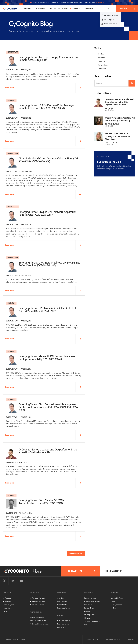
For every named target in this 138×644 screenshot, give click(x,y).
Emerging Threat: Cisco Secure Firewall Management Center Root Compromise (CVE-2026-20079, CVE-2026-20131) (49, 407)
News (114, 608)
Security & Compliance (92, 621)
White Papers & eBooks (92, 601)
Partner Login (62, 627)
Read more (45, 88)
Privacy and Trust (117, 605)
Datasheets (88, 605)
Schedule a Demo (82, 571)
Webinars (87, 611)
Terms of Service (113, 640)
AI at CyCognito (9, 605)
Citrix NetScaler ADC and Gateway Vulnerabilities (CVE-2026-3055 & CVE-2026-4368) (49, 160)
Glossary (87, 618)
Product (101, 54)
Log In (107, 9)
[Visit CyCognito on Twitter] (4, 581)
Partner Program (64, 621)
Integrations (7, 608)
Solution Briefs (89, 608)
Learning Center (90, 615)
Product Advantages (37, 617)
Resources (76, 9)
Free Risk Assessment (119, 571)
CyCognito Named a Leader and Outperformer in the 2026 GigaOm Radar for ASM (48, 451)
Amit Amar (12, 462)
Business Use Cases (38, 601)
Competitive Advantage (40, 624)
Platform (27, 9)
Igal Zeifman (13, 70)
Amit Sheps (13, 513)
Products (8, 598)
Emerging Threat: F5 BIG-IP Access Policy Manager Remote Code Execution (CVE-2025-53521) (46, 107)
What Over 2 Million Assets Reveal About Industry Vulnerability (120, 119)
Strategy (101, 61)
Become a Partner (63, 624)
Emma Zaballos (111, 143)
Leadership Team (117, 598)
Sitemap (131, 640)
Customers (63, 9)
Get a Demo (127, 9)
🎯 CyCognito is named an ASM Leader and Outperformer (68, 3)
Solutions (40, 9)
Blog (86, 625)
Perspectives (13, 52)
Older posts (74, 553)
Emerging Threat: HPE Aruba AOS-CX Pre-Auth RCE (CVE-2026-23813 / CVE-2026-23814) (48, 310)
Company (89, 9)
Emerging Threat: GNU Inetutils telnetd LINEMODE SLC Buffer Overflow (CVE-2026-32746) (49, 264)
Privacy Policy (92, 640)
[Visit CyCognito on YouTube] (21, 581)
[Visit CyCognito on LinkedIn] (13, 581)
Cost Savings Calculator (38, 621)
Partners (61, 615)
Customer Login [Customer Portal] (63, 601)
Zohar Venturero (112, 124)
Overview (60, 598)
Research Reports (90, 598)
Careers (114, 601)
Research (11, 100)
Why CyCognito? (37, 612)
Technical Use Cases (39, 598)
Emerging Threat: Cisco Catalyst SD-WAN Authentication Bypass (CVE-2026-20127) (41, 502)
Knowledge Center (64, 608)
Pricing (53, 9)
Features (8, 601)
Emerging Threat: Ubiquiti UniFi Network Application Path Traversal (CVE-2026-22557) (48, 213)
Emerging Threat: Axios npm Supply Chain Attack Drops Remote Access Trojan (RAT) (49, 59)
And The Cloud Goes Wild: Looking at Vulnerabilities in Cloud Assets (117, 136)
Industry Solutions (38, 605)
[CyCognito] (10, 9)
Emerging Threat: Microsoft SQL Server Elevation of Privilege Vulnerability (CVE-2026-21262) (47, 358)
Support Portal (62, 605)
